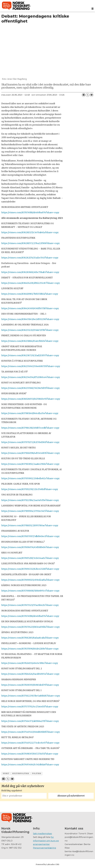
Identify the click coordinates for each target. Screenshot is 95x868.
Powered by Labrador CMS (47, 864)
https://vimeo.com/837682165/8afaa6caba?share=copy (30, 638)
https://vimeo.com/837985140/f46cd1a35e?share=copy (30, 413)
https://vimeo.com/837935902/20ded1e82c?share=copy (30, 478)
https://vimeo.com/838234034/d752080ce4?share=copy (31, 377)
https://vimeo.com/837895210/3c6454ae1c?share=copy (30, 558)
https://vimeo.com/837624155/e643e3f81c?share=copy (30, 663)
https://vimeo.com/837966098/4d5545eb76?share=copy (31, 453)
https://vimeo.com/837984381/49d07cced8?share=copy (30, 428)
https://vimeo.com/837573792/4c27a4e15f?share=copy (30, 707)
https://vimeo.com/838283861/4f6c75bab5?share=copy (30, 272)
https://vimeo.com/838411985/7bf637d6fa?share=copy (30, 294)
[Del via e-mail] (92, 95)
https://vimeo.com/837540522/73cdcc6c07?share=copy (30, 743)
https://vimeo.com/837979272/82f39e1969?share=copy (30, 442)
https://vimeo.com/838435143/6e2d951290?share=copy (30, 319)
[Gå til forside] (16, 6)
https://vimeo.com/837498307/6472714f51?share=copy (30, 754)
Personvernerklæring (45, 848)
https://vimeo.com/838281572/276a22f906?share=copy (31, 243)
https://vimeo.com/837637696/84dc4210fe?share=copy (30, 649)
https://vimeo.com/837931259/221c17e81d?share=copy (30, 489)
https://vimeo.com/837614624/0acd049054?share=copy (30, 674)
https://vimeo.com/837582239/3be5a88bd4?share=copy (31, 696)
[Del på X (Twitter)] (88, 95)
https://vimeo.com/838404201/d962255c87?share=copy (31, 283)
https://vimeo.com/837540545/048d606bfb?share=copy (31, 732)
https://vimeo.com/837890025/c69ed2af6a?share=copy (30, 580)
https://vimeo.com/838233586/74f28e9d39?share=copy (31, 388)
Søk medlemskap (42, 834)
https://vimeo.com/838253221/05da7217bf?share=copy (30, 330)
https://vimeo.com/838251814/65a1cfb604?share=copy (30, 341)
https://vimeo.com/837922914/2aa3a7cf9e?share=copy (30, 500)
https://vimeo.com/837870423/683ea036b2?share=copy (31, 627)
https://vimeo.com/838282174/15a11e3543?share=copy (30, 258)
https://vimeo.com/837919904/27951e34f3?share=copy (30, 511)
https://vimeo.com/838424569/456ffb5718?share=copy (30, 308)
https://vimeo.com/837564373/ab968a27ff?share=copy (30, 721)
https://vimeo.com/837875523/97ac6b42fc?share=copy (30, 605)
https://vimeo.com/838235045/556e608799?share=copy (31, 366)
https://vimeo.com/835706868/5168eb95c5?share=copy (30, 591)
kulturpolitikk (21, 774)
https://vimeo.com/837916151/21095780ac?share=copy (30, 525)
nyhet (6, 774)
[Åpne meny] (93, 9)
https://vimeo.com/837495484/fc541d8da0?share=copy (30, 765)
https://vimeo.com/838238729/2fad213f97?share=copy (30, 355)
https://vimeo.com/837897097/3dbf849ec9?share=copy (30, 536)
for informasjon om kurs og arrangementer (46, 841)
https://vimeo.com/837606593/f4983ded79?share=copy (30, 685)
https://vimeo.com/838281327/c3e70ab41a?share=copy (30, 232)
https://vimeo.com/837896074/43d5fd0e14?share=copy (30, 547)
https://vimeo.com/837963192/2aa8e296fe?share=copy (30, 464)
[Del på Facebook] (84, 95)
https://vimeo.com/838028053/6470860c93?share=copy (31, 399)
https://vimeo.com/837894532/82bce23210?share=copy (30, 569)
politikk (37, 774)
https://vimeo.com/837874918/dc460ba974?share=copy (30, 213)
